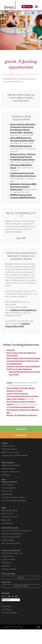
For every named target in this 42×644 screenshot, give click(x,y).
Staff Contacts (7, 563)
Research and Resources (11, 472)
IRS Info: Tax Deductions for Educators (22, 415)
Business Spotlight (8, 540)
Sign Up (21, 578)
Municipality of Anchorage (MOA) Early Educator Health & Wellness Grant (23, 187)
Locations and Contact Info (11, 550)
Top (38, 627)
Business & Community (10, 528)
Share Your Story (8, 514)
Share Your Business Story (11, 543)
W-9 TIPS (21, 238)
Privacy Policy (6, 606)
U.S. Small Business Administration (21, 407)
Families (5, 443)
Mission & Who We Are (10, 511)
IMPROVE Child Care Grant (21, 195)
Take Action (6, 475)
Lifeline (10, 383)
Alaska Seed (21, 429)
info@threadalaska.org (14, 553)
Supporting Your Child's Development (15, 455)
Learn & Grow (21, 435)
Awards (7, 494)
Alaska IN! (11, 350)
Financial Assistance (9, 488)
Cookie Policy (6, 609)
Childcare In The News (10, 517)
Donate (27, 7)
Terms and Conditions (9, 613)
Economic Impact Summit (11, 537)
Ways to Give (6, 520)
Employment (6, 566)
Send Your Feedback (9, 569)
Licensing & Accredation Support (13, 497)
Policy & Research (8, 463)
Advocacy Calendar (9, 469)
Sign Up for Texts (21, 586)
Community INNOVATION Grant (23, 198)
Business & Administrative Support (14, 501)
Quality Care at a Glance (10, 452)
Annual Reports (7, 523)
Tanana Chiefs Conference (17, 394)
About (4, 508)
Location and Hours (9, 559)
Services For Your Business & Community (16, 531)
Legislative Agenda (11, 465)
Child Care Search (8, 446)
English (6, 600)
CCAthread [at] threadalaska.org (23, 310)
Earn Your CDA (7, 491)
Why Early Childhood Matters (12, 534)
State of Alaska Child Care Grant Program (23, 358)
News (4, 480)
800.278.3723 (9, 556)
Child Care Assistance (9, 449)
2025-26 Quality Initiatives (21, 146)
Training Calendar (8, 485)
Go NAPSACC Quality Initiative (22, 160)
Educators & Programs (10, 482)
